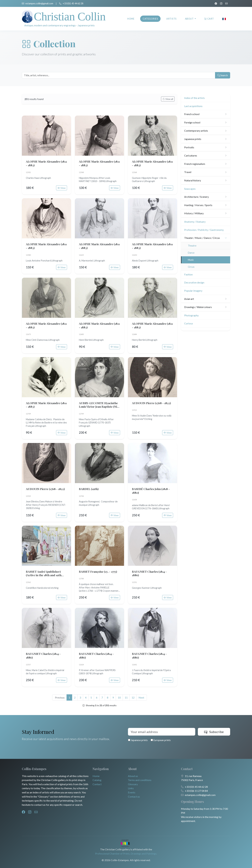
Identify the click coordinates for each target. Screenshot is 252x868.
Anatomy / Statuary (195, 222)
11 (126, 697)
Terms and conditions (140, 780)
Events (132, 792)
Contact (97, 784)
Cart (209, 19)
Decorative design (194, 282)
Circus (191, 267)
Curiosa (188, 323)
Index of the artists (194, 98)
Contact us (134, 796)
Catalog (97, 780)
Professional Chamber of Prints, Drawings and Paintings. (126, 853)
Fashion (188, 274)
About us (133, 776)
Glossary (133, 784)
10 (119, 697)
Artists (171, 19)
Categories (150, 19)
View (62, 188)
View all (168, 99)
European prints (161, 740)
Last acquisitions (193, 106)
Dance (191, 253)
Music (191, 260)
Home (131, 19)
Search (222, 75)
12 (133, 697)
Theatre (192, 246)
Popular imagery (193, 291)
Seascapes (190, 189)
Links (131, 788)
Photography (191, 315)
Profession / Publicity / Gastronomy (204, 230)
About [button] (190, 19)
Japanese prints (138, 740)
